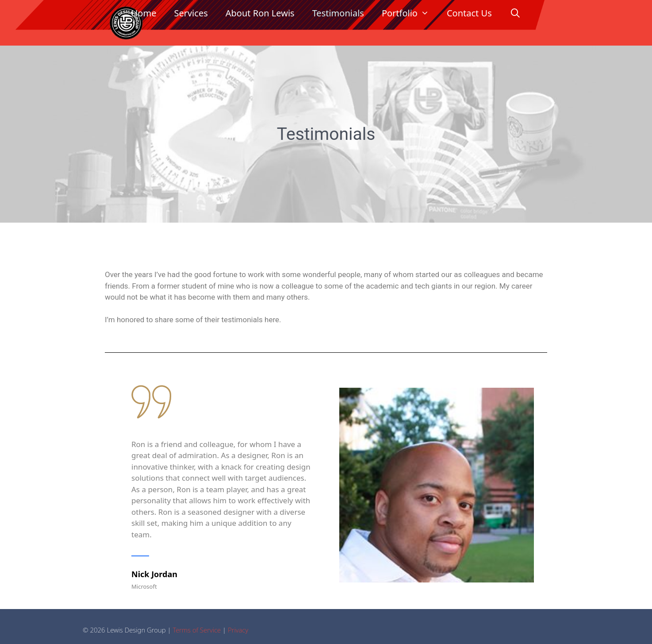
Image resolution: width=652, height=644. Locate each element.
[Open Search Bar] (515, 13)
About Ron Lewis (260, 13)
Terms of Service (197, 630)
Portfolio (410, 13)
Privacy (238, 630)
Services (191, 13)
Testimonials (338, 13)
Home (144, 13)
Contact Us (469, 13)
